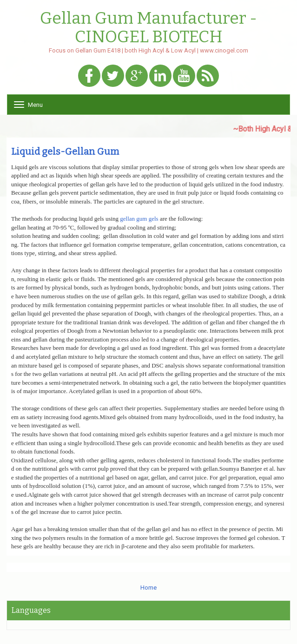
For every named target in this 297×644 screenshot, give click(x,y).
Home (148, 588)
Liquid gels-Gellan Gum (65, 151)
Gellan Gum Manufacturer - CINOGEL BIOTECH (148, 28)
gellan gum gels (139, 219)
